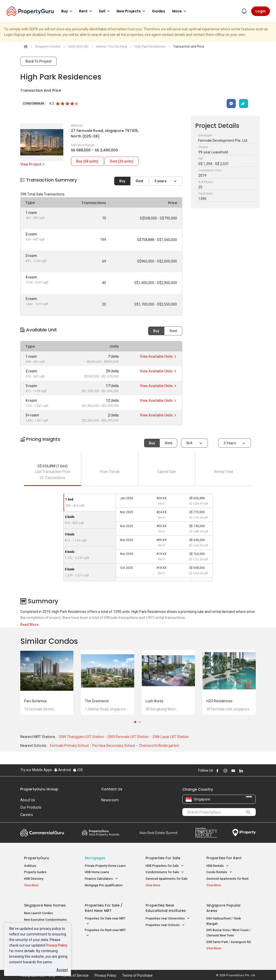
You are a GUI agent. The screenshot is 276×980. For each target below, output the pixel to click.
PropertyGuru (37, 858)
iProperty (244, 833)
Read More (29, 625)
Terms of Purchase (137, 968)
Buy (122, 181)
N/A (190, 443)
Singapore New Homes (45, 902)
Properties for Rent (224, 858)
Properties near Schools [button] (165, 922)
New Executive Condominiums (45, 916)
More (180, 11)
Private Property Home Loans (105, 866)
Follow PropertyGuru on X (248, 771)
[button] (138, 444)
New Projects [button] (132, 11)
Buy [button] (68, 11)
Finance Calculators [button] (101, 879)
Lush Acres (154, 701)
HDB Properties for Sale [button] (165, 866)
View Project (33, 164)
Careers (27, 815)
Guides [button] (159, 11)
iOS (78, 770)
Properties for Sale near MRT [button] (105, 918)
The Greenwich (97, 701)
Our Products (31, 807)
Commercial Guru (42, 833)
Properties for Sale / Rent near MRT (104, 904)
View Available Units (158, 356)
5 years (161, 181)
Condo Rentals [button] (219, 872)
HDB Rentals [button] (218, 866)
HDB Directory (34, 879)
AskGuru (30, 866)
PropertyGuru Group (39, 789)
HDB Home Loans (97, 872)
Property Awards (101, 833)
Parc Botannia (35, 701)
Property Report (206, 833)
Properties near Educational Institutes (166, 904)
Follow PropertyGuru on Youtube (233, 771)
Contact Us (112, 789)
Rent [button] (86, 11)
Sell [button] (105, 11)
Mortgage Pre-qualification (104, 885)
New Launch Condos (38, 910)
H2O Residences (219, 701)
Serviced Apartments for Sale (167, 879)
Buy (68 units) (87, 161)
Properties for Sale (163, 858)
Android (62, 770)
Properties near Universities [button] (168, 915)
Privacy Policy (56, 945)
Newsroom (110, 800)
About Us (28, 800)
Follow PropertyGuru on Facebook (218, 771)
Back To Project (38, 61)
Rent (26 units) (122, 161)
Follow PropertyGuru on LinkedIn (241, 771)
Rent (139, 181)
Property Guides (35, 872)
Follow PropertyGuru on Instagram (225, 771)
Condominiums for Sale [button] (165, 872)
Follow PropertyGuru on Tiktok (254, 771)
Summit (159, 833)
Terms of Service (75, 968)
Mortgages (95, 858)
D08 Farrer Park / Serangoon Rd (229, 938)
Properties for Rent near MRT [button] (105, 930)
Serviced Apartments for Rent (228, 879)
